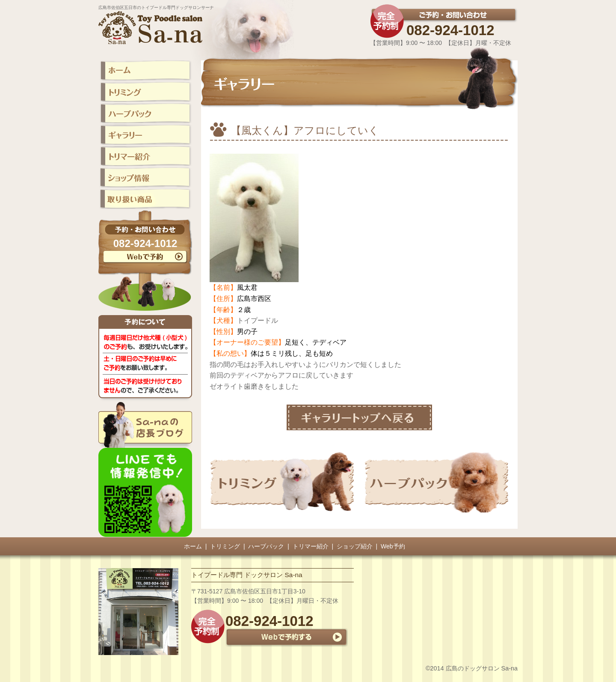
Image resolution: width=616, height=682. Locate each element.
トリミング (225, 546)
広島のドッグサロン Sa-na (482, 668)
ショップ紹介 (355, 546)
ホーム (193, 546)
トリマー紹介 (311, 546)
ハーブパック (266, 546)
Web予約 (393, 546)
